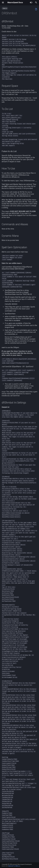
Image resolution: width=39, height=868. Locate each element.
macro (5, 8)
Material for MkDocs (14, 866)
